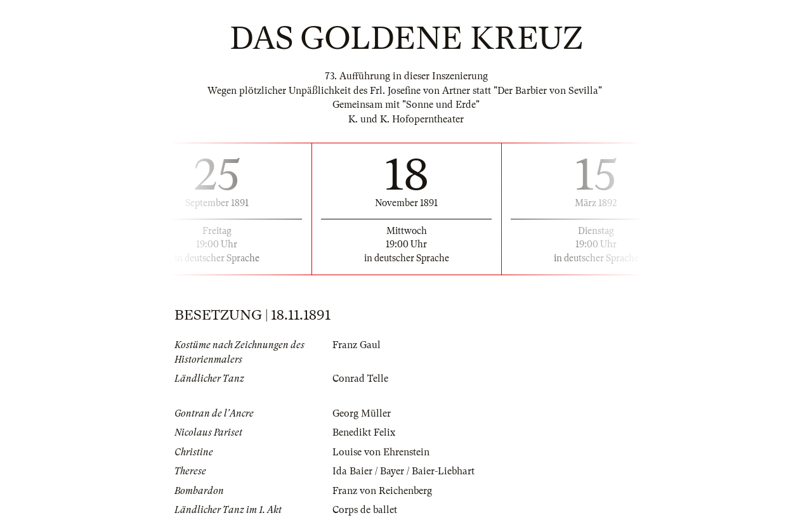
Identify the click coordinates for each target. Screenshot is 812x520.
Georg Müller (362, 413)
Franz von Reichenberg (382, 491)
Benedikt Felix (364, 432)
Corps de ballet (365, 510)
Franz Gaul (357, 345)
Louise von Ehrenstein (381, 452)
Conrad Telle (360, 379)
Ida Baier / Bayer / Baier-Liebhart (403, 471)
